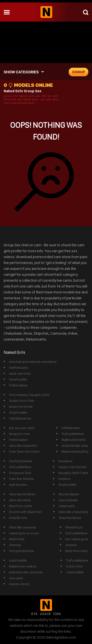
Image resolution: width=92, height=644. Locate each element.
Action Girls (74, 566)
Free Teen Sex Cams (24, 451)
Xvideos (64, 479)
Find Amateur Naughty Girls (29, 395)
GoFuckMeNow (20, 467)
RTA (34, 614)
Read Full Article (21, 407)
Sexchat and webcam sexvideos (33, 362)
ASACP (45, 614)
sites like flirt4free (22, 494)
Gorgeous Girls (20, 473)
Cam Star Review (21, 479)
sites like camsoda (23, 527)
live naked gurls (77, 539)
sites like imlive (20, 500)
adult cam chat (20, 373)
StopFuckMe (18, 412)
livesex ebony (19, 584)
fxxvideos (66, 461)
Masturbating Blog (75, 451)
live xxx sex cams (22, 428)
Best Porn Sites (77, 551)
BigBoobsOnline (73, 440)
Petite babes (18, 385)
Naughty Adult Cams (73, 473)
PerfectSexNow (21, 461)
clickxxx (71, 545)
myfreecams (18, 485)
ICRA (57, 614)
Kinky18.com (18, 518)
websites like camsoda (26, 572)
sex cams (16, 578)
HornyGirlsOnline (22, 551)
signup (79, 72)
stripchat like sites (75, 446)
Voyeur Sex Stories (72, 467)
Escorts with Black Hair (26, 512)
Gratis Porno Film (22, 401)
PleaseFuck (74, 527)
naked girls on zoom (24, 533)
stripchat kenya (70, 518)
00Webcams (71, 428)
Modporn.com (19, 434)
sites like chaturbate (73, 512)
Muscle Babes (69, 494)
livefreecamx (19, 368)
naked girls (67, 506)
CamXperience (20, 418)
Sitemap (15, 545)
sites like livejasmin (23, 446)
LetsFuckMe (18, 560)
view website (68, 500)
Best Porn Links (20, 506)
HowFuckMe (18, 379)
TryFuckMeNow (73, 434)
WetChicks (17, 539)
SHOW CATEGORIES (21, 72)
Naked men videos (23, 566)
